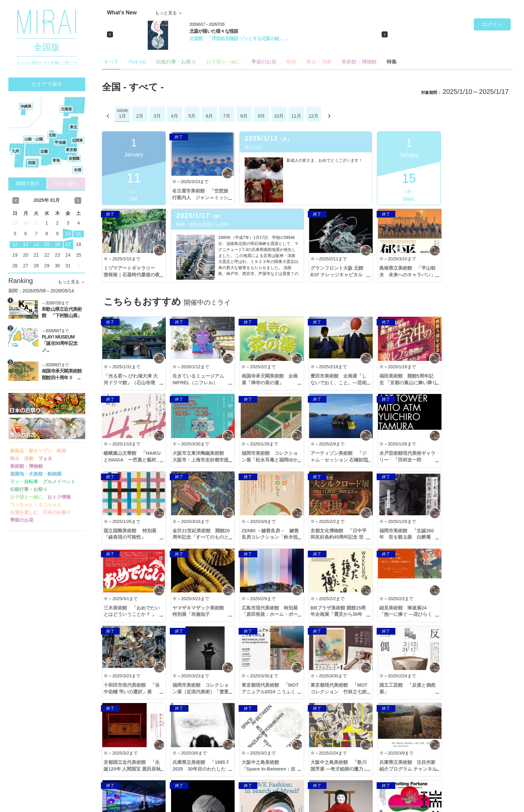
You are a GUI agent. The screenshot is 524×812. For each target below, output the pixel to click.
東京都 (71, 150)
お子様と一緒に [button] (26, 497)
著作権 (172, 806)
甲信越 (60, 142)
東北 (74, 127)
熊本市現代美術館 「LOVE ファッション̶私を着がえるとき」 (268, 769)
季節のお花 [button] (22, 520)
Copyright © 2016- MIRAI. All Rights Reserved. (51, 806)
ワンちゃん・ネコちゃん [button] (36, 505)
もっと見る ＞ (72, 282)
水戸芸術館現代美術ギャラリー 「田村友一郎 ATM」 (337, 460)
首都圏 (74, 158)
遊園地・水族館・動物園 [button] (36, 474)
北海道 (66, 109)
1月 (122, 116)
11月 (296, 116)
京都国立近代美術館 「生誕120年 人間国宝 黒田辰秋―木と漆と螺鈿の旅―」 (200, 692)
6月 (209, 116)
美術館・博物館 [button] (26, 466)
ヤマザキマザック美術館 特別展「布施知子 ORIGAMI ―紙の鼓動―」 (405, 537)
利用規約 (153, 806)
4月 (174, 116)
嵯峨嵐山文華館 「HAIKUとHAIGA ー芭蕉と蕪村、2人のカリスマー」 (474, 382)
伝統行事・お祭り (176, 62)
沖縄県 (26, 106)
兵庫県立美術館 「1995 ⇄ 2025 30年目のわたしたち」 (269, 692)
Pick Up (137, 62)
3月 (157, 116)
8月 (244, 116)
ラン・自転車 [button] (24, 482)
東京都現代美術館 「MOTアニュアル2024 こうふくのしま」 (405, 614)
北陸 (52, 135)
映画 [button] (61, 451)
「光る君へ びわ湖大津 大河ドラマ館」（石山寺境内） (131, 382)
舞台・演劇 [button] (22, 458)
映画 (291, 62)
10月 (279, 116)
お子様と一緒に (224, 62)
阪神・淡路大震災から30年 (134, 224)
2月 (140, 116)
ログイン (492, 24)
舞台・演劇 (319, 62)
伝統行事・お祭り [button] (29, 489)
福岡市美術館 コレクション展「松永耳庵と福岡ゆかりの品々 (200, 460)
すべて (111, 62)
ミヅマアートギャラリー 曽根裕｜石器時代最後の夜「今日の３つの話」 (474, 197)
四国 (32, 163)
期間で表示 (27, 183)
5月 (192, 116)
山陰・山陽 (34, 139)
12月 (314, 116)
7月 (227, 116)
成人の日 (253, 147)
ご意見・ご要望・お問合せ (483, 806)
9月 (261, 116)
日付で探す (66, 183)
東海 (56, 160)
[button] (110, 34)
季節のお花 (264, 62)
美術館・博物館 (359, 62)
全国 (78, 170)
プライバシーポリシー (119, 806)
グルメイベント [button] (59, 482)
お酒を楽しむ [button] (24, 512)
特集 (392, 62)
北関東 (77, 140)
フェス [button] (45, 458)
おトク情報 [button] (59, 497)
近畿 (44, 151)
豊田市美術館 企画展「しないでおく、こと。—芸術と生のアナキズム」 (337, 382)
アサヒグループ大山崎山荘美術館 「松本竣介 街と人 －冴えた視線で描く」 (474, 769)
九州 (15, 151)
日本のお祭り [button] (57, 512)
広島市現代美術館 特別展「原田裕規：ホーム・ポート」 (474, 537)
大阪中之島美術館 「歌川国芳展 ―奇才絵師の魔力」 (405, 692)
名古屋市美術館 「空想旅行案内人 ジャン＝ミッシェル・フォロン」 (200, 197)
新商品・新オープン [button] (31, 451)
